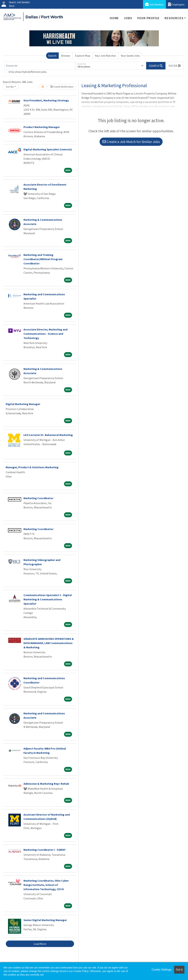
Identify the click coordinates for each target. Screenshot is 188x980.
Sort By (10, 87)
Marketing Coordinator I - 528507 (44, 850)
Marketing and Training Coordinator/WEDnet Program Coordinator (43, 259)
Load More (40, 944)
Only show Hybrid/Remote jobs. (28, 72)
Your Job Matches (105, 56)
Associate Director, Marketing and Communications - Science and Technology (45, 334)
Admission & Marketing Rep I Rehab (46, 784)
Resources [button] (174, 18)
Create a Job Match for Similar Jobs (131, 142)
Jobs (128, 18)
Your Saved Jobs (130, 56)
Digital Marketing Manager (23, 404)
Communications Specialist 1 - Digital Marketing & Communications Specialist (48, 599)
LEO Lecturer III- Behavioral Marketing (48, 435)
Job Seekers (154, 4)
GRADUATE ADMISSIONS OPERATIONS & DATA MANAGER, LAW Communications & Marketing (49, 643)
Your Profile (148, 18)
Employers (176, 4)
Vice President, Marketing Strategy (46, 100)
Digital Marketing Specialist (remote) (48, 149)
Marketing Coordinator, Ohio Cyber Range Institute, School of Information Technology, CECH (46, 885)
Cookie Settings (161, 970)
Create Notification (62, 87)
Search (52, 56)
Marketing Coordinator (38, 498)
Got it (179, 970)
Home (114, 18)
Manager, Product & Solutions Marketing (32, 467)
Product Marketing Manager (42, 127)
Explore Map (83, 56)
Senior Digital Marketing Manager (45, 920)
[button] (175, 66)
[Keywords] (40, 66)
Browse (66, 56)
